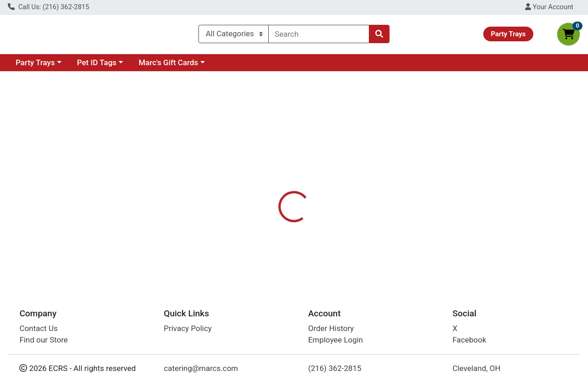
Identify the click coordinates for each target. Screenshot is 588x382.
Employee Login (336, 340)
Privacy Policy (188, 328)
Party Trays (35, 66)
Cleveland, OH (477, 368)
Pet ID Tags (97, 66)
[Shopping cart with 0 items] (568, 36)
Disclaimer (314, 183)
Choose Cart (505, 130)
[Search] (319, 36)
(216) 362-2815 (335, 368)
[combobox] (319, 36)
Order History (331, 328)
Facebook (469, 340)
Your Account (549, 7)
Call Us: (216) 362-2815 (48, 7)
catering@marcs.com (201, 368)
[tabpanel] (416, 213)
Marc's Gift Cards (169, 66)
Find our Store (43, 340)
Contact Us (38, 328)
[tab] (271, 182)
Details (271, 183)
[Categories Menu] (234, 36)
